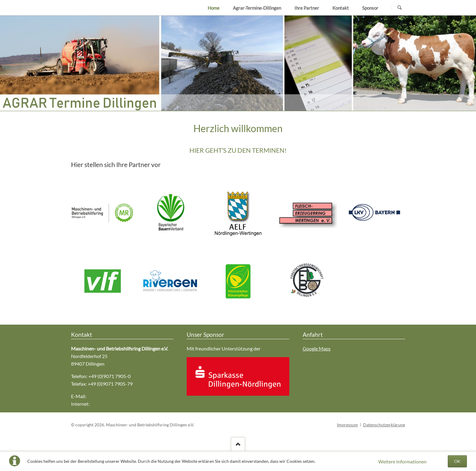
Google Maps (317, 348)
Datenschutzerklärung (384, 425)
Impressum (347, 425)
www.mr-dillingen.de (112, 404)
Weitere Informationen (402, 461)
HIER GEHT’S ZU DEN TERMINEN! (238, 150)
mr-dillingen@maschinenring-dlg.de (124, 396)
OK (457, 461)
